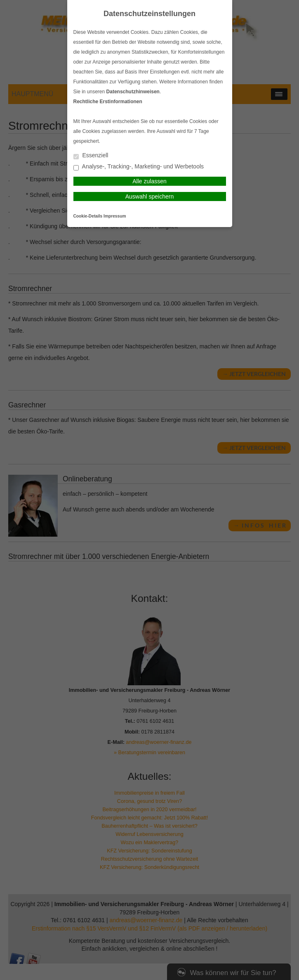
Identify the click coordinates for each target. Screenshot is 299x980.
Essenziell (91, 156)
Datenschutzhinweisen (133, 92)
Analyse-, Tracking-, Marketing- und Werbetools (139, 167)
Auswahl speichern (150, 196)
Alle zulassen (149, 181)
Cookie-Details (88, 216)
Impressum (115, 216)
